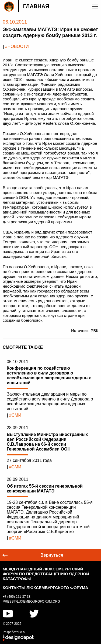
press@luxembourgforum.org (31, 602)
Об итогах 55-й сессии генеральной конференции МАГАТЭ (45, 489)
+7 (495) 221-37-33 (17, 597)
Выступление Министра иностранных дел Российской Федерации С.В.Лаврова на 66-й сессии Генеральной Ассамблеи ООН (47, 442)
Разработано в (14, 632)
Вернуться (52, 555)
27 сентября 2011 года (29, 460)
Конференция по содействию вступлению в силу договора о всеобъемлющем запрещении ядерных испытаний (49, 375)
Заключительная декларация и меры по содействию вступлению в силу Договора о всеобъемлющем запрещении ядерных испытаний (50, 401)
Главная (36, 6)
